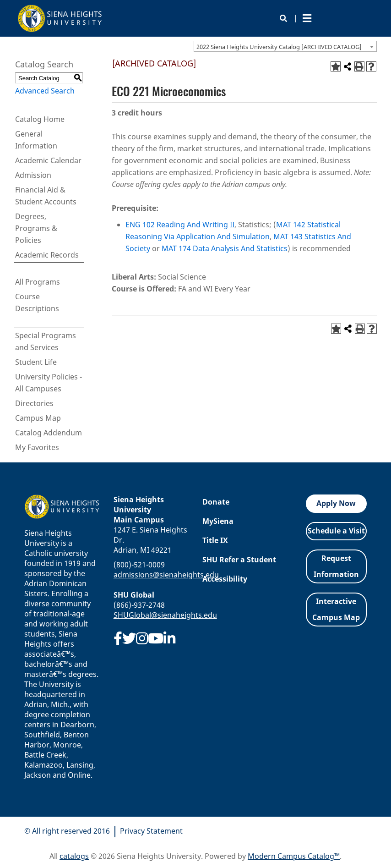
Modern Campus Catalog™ (294, 856)
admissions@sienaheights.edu (166, 575)
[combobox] (285, 46)
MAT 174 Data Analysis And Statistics (225, 248)
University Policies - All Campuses (49, 383)
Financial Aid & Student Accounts (46, 196)
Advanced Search (45, 91)
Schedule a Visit (336, 531)
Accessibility (225, 579)
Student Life (36, 362)
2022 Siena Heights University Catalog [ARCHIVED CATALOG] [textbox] (279, 47)
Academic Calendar (48, 160)
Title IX (215, 540)
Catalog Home (40, 119)
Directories (34, 403)
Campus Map (38, 418)
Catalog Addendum (49, 433)
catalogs (74, 856)
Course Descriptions (37, 302)
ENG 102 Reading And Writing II (180, 225)
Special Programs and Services (46, 341)
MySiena (218, 521)
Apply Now (336, 503)
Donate (216, 502)
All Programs (38, 282)
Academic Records (47, 255)
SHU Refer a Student (239, 560)
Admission (33, 175)
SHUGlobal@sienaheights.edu (165, 615)
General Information (36, 140)
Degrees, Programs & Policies (36, 228)
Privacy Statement (151, 831)
